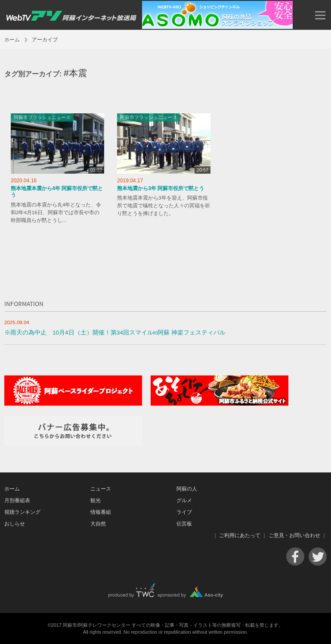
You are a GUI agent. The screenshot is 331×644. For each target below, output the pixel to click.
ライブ (184, 512)
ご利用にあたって (240, 535)
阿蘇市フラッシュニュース (42, 117)
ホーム (12, 40)
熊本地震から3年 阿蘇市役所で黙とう (161, 188)
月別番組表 (17, 500)
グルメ (184, 500)
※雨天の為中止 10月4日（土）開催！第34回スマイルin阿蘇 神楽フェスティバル (115, 333)
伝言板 (184, 524)
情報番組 (101, 512)
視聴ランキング (22, 512)
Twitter (318, 556)
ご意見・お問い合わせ (294, 535)
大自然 (98, 524)
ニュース (101, 489)
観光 (96, 500)
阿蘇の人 (187, 489)
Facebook (295, 556)
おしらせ (15, 524)
